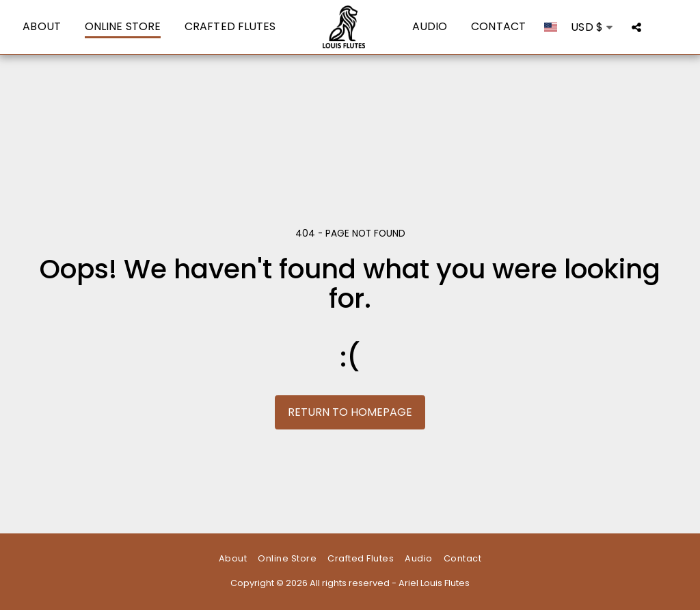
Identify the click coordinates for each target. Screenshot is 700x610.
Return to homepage (350, 412)
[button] (636, 27)
